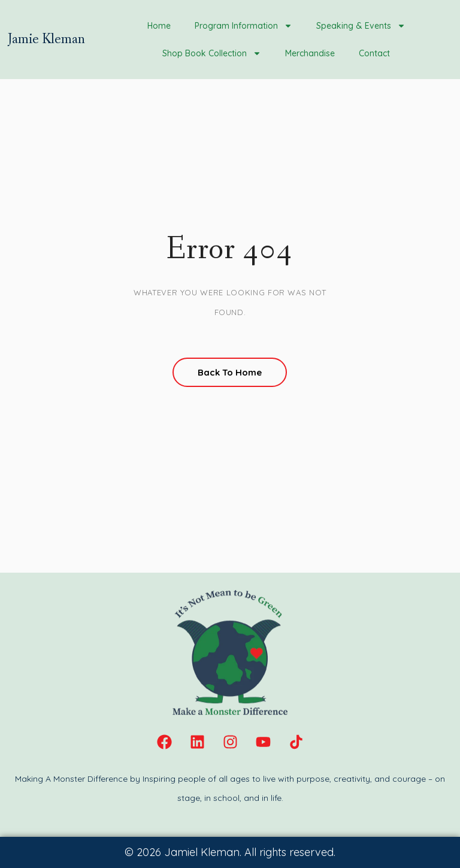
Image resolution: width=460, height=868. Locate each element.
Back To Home (230, 372)
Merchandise (310, 53)
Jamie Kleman (46, 39)
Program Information (243, 26)
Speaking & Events (361, 26)
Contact (374, 53)
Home (159, 26)
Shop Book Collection (212, 53)
